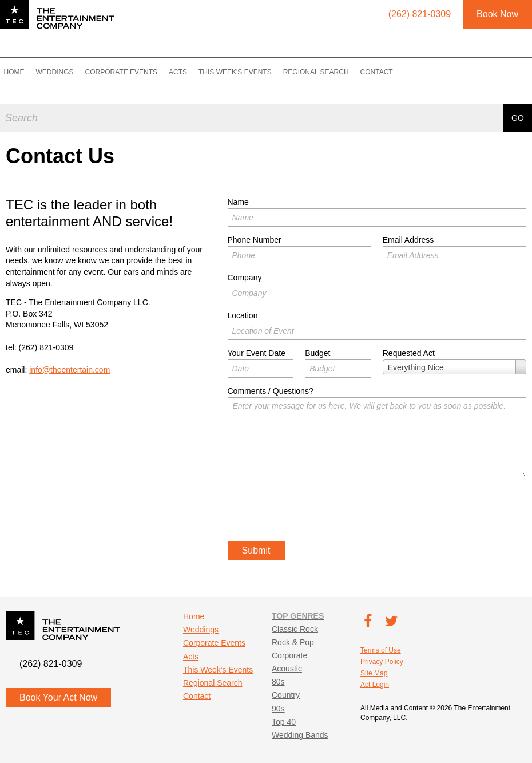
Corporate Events (132, 72)
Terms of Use (381, 650)
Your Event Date (257, 353)
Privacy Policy (382, 662)
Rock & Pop (293, 642)
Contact (387, 72)
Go (518, 115)
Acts (188, 72)
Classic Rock (295, 629)
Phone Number (255, 240)
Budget (317, 353)
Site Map (374, 673)
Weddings (65, 72)
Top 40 (284, 722)
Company (245, 278)
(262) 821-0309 (46, 347)
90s (278, 709)
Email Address (408, 240)
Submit (256, 550)
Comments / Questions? (271, 391)
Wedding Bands (300, 735)
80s (278, 682)
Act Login (375, 685)
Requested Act (409, 353)
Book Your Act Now (58, 697)
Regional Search (326, 72)
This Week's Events (245, 72)
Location (243, 315)
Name (238, 202)
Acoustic (287, 669)
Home (25, 72)
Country (286, 695)
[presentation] (315, 511)
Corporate (289, 655)
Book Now (497, 14)
